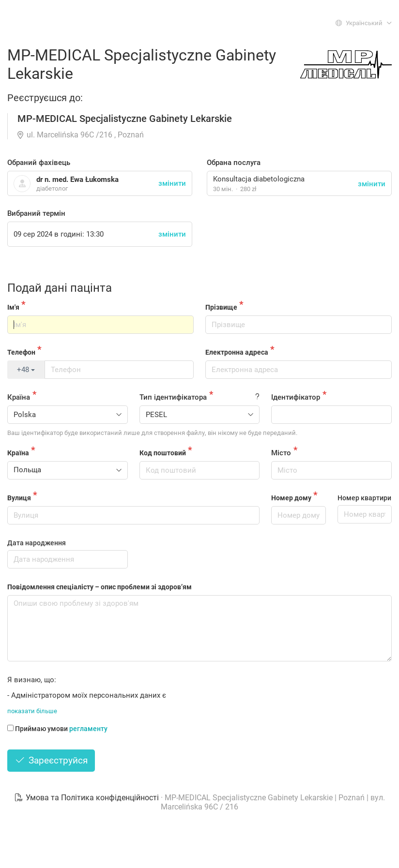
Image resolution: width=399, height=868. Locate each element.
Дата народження (37, 543)
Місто (281, 453)
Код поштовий (163, 453)
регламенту (88, 729)
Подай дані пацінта (60, 288)
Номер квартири (364, 498)
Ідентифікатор (296, 397)
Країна (19, 397)
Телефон (21, 352)
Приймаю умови (57, 729)
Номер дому (291, 498)
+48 (26, 370)
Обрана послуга (234, 163)
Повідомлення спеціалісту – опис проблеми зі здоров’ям (100, 587)
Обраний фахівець (39, 163)
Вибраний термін (36, 213)
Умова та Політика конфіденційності (87, 798)
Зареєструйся (51, 760)
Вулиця (19, 498)
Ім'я (13, 307)
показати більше (32, 711)
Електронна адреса (237, 352)
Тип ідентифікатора (173, 397)
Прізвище (221, 307)
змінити (372, 184)
